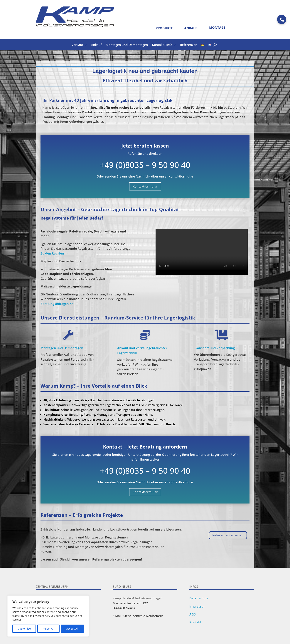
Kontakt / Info (162, 45)
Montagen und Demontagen (127, 45)
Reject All (48, 629)
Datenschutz (199, 598)
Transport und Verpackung (214, 348)
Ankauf (96, 45)
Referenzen (189, 45)
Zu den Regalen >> (54, 253)
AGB (193, 614)
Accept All (72, 629)
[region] (48, 616)
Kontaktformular (145, 186)
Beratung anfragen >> (57, 304)
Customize (24, 629)
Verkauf (77, 45)
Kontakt (195, 622)
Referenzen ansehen (228, 535)
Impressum (198, 606)
